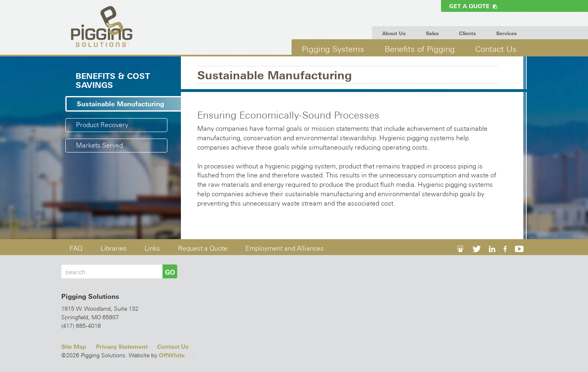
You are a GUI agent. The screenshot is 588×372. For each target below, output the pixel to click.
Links (152, 248)
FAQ (76, 248)
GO (170, 272)
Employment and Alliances (285, 248)
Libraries (114, 248)
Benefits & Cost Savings (113, 81)
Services (506, 34)
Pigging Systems (333, 49)
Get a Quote (473, 6)
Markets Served (99, 145)
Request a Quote (203, 248)
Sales (432, 34)
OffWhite (172, 355)
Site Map (74, 347)
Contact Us (496, 49)
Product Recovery (102, 125)
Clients (467, 34)
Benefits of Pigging (420, 49)
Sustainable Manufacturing (120, 104)
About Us (394, 34)
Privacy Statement (122, 347)
